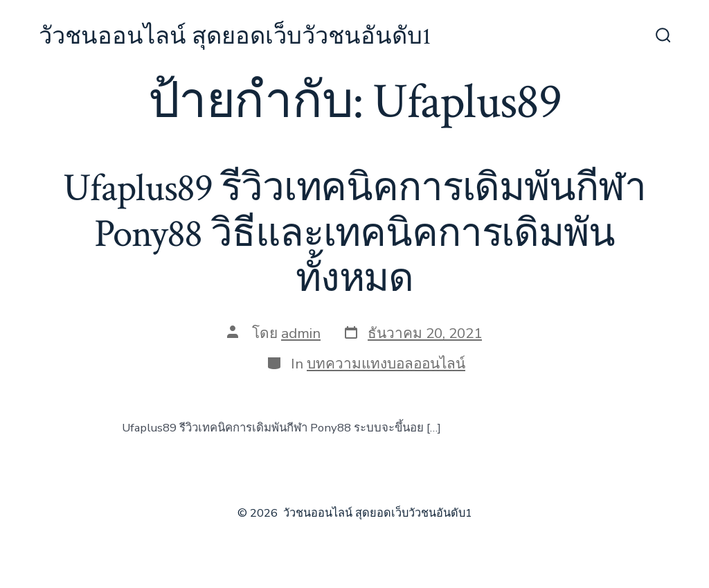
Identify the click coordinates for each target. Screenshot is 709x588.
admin (301, 333)
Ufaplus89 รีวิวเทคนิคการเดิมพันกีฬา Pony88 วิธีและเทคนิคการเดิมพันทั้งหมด (354, 233)
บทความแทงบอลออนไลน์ (386, 364)
